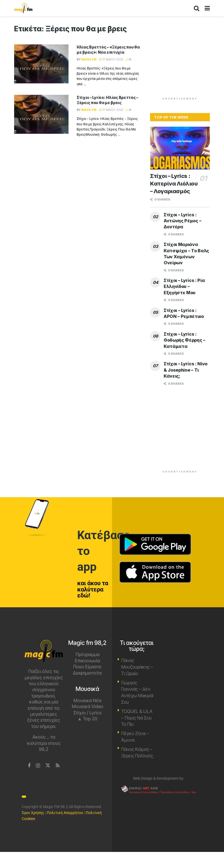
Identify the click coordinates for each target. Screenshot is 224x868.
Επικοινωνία (87, 661)
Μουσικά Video (88, 706)
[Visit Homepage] (23, 8)
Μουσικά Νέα (87, 700)
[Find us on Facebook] (29, 766)
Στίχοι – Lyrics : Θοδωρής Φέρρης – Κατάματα (184, 340)
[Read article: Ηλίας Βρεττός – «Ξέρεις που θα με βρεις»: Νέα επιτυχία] (41, 64)
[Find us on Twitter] (48, 766)
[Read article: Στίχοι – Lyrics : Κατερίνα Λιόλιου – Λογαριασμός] (180, 148)
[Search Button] (197, 8)
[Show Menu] (207, 8)
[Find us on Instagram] (38, 766)
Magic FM (89, 59)
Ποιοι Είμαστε (87, 667)
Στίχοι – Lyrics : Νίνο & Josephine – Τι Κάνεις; (186, 370)
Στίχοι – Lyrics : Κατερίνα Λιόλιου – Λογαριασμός (174, 184)
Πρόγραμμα (88, 654)
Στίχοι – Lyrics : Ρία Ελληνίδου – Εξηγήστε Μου (184, 286)
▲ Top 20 (88, 719)
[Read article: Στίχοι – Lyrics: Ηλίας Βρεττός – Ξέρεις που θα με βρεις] (41, 114)
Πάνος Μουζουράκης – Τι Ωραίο (137, 667)
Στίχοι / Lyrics (87, 713)
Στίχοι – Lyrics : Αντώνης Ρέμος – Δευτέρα (182, 221)
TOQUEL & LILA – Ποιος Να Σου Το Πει (137, 718)
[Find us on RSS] (58, 766)
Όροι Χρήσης (33, 813)
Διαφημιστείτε (88, 673)
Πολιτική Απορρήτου (65, 813)
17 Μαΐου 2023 (111, 59)
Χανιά (180, 660)
